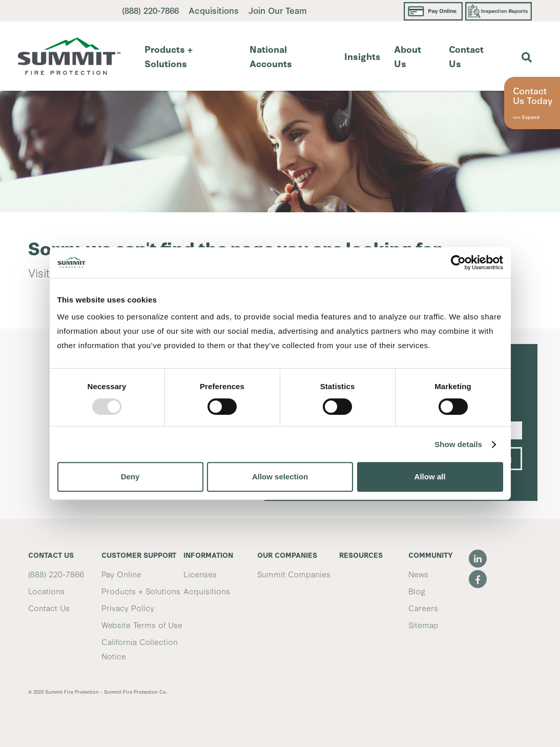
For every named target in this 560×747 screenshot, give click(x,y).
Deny (130, 477)
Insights (362, 56)
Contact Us (466, 56)
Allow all (430, 477)
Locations (46, 591)
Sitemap (423, 624)
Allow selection (280, 477)
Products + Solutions (169, 56)
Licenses (200, 574)
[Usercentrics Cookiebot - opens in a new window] (458, 263)
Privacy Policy (128, 608)
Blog (417, 591)
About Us (408, 56)
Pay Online (121, 574)
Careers (423, 608)
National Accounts (271, 56)
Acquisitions (215, 10)
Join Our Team (278, 10)
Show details (458, 444)
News (418, 574)
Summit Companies (294, 574)
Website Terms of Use (142, 624)
